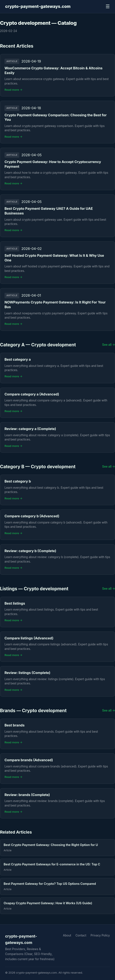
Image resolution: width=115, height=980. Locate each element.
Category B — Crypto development (38, 467)
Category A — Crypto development (38, 345)
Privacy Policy (100, 935)
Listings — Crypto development (34, 589)
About (67, 935)
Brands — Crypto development (33, 711)
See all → (109, 345)
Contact (81, 935)
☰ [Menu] (108, 7)
